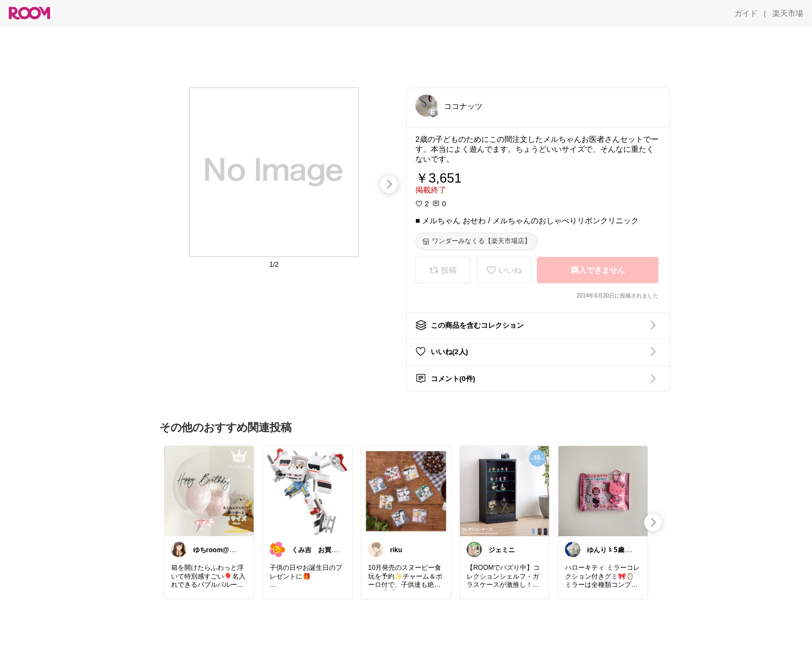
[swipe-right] (389, 184)
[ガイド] (746, 13)
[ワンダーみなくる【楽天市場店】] (476, 241)
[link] (209, 491)
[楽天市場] (788, 13)
